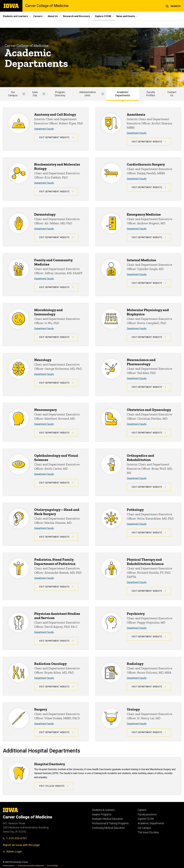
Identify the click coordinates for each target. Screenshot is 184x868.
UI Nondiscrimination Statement (31, 866)
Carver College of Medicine (47, 6)
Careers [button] (38, 16)
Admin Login (14, 851)
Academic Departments (123, 94)
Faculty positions (147, 814)
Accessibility (53, 866)
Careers (142, 810)
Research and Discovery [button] (76, 16)
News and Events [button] (126, 16)
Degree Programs (102, 814)
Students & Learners (103, 810)
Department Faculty (44, 129)
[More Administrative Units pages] (103, 94)
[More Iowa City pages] (44, 94)
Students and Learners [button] (16, 16)
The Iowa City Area (148, 832)
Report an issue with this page (21, 845)
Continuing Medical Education (108, 828)
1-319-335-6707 (15, 838)
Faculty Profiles (151, 94)
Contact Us (172, 94)
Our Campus (13, 94)
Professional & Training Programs (110, 823)
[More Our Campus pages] (24, 94)
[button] (173, 6)
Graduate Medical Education (108, 819)
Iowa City (35, 94)
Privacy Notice (9, 866)
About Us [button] (53, 16)
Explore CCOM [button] (103, 16)
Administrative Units (88, 94)
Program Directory (60, 94)
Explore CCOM (146, 819)
